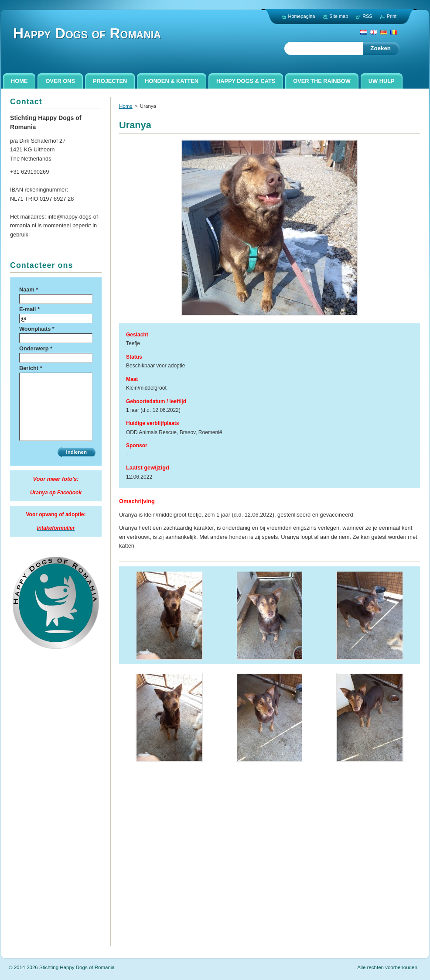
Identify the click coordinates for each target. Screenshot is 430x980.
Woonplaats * (37, 329)
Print (392, 16)
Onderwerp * (36, 348)
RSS (367, 16)
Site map (339, 16)
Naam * (29, 290)
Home (126, 106)
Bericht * (31, 368)
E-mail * (29, 309)
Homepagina (302, 16)
